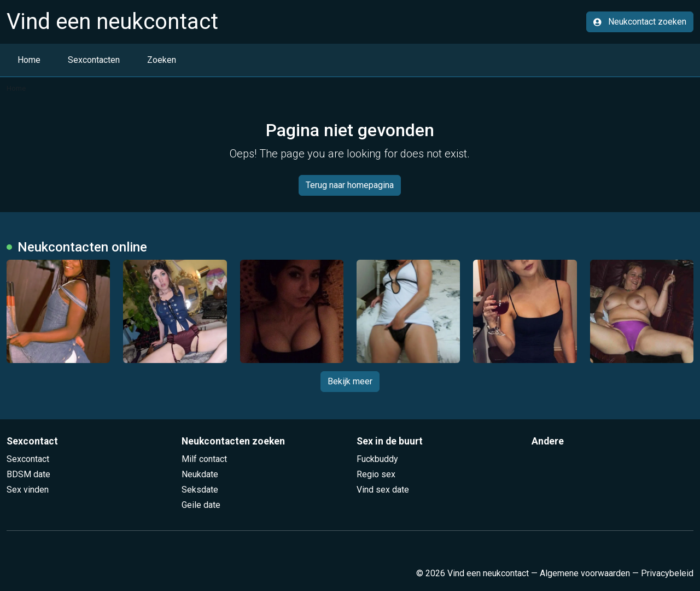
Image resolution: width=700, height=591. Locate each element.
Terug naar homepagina (350, 185)
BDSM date (28, 474)
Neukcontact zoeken (640, 22)
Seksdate (200, 490)
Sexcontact (28, 459)
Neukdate (200, 474)
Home (29, 60)
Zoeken (162, 60)
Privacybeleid (667, 573)
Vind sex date (383, 490)
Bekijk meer (350, 381)
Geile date (201, 505)
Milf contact (204, 459)
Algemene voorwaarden (585, 573)
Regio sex (376, 474)
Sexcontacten (94, 60)
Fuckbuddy (377, 459)
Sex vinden (28, 490)
